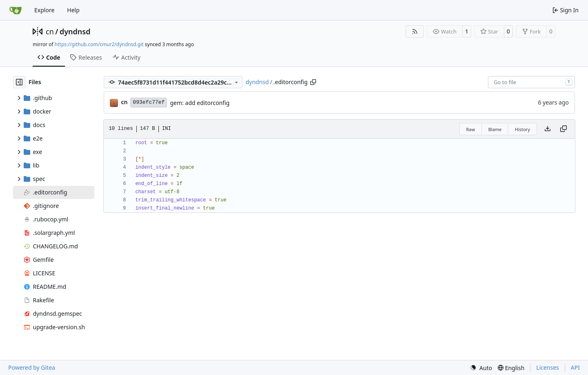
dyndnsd (75, 31)
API (575, 367)
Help (73, 10)
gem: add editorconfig (200, 103)
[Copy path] (313, 82)
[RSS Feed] (415, 31)
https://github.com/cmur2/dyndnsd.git (99, 44)
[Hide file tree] (19, 82)
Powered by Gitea (32, 367)
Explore (44, 10)
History (522, 129)
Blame (495, 129)
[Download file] (548, 129)
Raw (471, 129)
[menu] (481, 368)
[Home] (16, 10)
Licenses (548, 367)
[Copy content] (563, 129)
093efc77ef (149, 102)
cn (50, 31)
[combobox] (531, 82)
